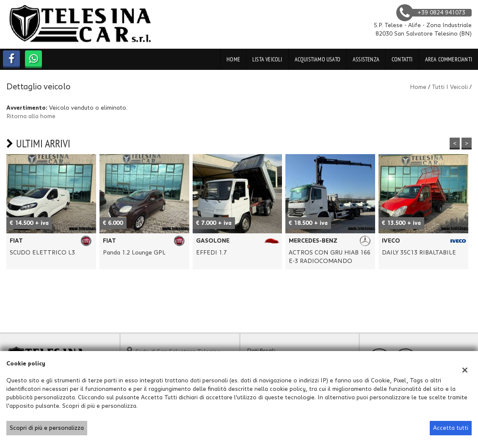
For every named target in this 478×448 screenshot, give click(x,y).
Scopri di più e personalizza (47, 428)
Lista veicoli (267, 59)
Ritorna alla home (31, 116)
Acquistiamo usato (318, 59)
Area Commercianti (449, 59)
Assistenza (366, 59)
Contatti (402, 59)
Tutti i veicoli (450, 87)
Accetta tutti (451, 428)
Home (233, 59)
